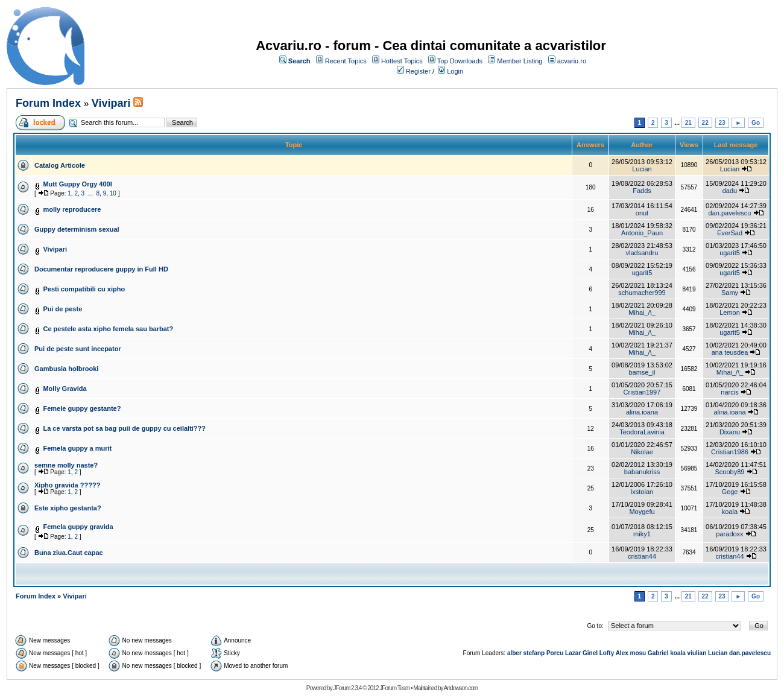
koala (730, 512)
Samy (730, 293)
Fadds (642, 191)
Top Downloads (460, 61)
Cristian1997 (642, 392)
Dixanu (730, 432)
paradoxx (729, 534)
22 (705, 123)
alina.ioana (642, 412)
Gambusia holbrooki (66, 369)
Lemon (730, 313)
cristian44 (642, 556)
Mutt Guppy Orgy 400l (77, 184)
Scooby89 (730, 472)
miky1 (642, 534)
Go (756, 123)
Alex (622, 653)
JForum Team (394, 688)
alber (514, 653)
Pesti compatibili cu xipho (84, 289)
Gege (730, 492)
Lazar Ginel (581, 653)
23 (722, 123)
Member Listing (520, 61)
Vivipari (111, 103)
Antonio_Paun (642, 233)
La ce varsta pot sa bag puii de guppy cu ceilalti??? (124, 428)
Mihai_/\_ (642, 313)
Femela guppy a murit (77, 448)
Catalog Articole (60, 165)
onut (642, 213)
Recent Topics (346, 61)
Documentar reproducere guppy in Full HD (101, 269)
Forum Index (48, 103)
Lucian (642, 169)
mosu (638, 653)
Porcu (555, 653)
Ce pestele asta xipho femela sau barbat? (108, 329)
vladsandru (642, 253)
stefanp (534, 653)
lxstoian (642, 492)
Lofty (607, 653)
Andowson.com (461, 688)
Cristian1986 (730, 452)
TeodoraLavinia (642, 432)
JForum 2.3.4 (347, 688)
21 (688, 123)
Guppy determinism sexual (77, 229)
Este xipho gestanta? (68, 508)
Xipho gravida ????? (67, 485)
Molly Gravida (65, 389)
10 (113, 193)
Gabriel (658, 653)
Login (455, 71)
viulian (697, 653)
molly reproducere (72, 209)
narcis (729, 392)
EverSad (730, 233)
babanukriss (642, 472)
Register (418, 71)
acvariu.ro (572, 61)
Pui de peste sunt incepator (78, 349)
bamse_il (642, 372)
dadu (730, 191)
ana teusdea (730, 352)
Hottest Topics (402, 61)
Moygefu (642, 512)
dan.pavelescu (730, 213)
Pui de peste (62, 309)
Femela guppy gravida (78, 527)
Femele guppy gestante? (82, 408)
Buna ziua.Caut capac (69, 553)
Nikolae (642, 452)
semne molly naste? (66, 465)
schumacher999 (642, 293)
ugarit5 (730, 253)
